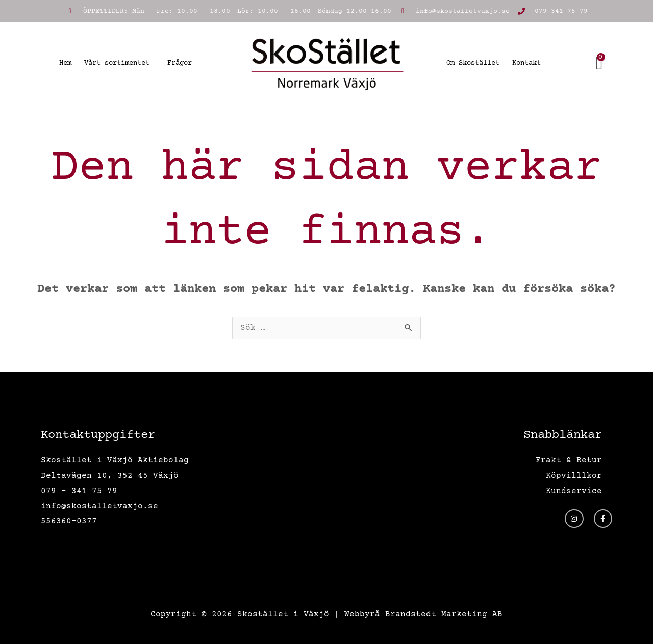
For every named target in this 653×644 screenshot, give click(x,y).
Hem (65, 63)
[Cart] (600, 63)
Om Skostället (473, 63)
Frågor (180, 63)
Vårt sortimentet (119, 63)
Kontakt (526, 63)
